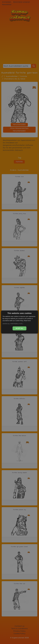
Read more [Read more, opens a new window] (27, 321)
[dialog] (19, 322)
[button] (19, 324)
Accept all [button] (20, 328)
